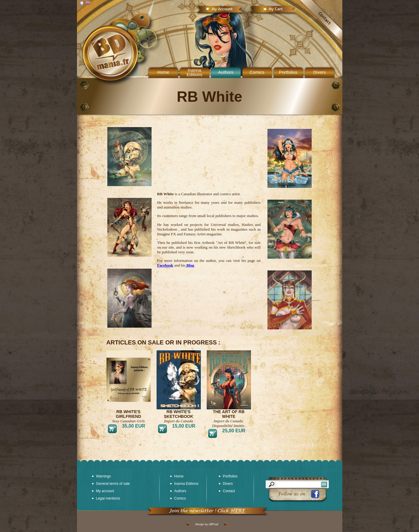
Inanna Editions (194, 72)
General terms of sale (113, 484)
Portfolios (288, 72)
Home (179, 476)
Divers (319, 72)
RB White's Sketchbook (179, 414)
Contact (229, 491)
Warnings (103, 476)
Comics (257, 72)
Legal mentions (108, 498)
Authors (226, 72)
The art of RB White (229, 414)
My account (105, 491)
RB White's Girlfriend (129, 414)
